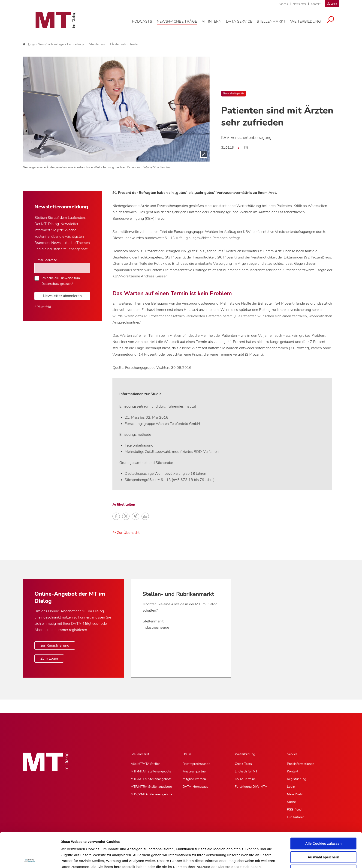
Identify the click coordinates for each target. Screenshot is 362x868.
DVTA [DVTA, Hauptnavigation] (187, 754)
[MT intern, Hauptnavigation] (215, 24)
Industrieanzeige (156, 628)
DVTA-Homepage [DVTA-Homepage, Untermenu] (195, 787)
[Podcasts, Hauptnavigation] (146, 24)
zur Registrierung (55, 646)
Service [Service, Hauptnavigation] (292, 754)
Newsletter (299, 4)
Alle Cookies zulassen (323, 809)
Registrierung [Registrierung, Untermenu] (297, 779)
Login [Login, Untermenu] (291, 787)
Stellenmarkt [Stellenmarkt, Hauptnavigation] (140, 754)
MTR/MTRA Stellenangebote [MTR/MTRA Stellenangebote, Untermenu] (151, 787)
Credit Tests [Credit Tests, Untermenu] (243, 764)
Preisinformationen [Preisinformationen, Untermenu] (301, 764)
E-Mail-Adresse (46, 260)
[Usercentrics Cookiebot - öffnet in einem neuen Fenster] (30, 859)
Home (29, 45)
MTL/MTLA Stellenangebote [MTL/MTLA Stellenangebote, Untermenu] (151, 779)
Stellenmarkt (153, 621)
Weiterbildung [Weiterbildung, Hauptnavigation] (245, 754)
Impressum (95, 844)
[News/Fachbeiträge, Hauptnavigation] (180, 24)
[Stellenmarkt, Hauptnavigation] (275, 24)
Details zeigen (246, 859)
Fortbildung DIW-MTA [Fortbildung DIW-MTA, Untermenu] (251, 787)
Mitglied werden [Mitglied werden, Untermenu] (194, 779)
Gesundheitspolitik (234, 94)
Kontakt (316, 4)
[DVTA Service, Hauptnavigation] (243, 24)
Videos (284, 4)
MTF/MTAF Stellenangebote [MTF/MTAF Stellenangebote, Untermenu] (151, 771)
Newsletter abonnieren (62, 296)
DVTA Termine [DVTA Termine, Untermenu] (245, 779)
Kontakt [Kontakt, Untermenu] (293, 771)
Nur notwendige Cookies (323, 836)
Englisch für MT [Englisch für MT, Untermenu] (246, 771)
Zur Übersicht (126, 533)
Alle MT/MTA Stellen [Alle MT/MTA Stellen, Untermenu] (146, 764)
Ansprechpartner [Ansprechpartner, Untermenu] (195, 771)
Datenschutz (71, 844)
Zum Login (49, 658)
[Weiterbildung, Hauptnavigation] (309, 24)
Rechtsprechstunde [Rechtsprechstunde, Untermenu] (196, 764)
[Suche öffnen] (334, 22)
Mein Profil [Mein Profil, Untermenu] (295, 794)
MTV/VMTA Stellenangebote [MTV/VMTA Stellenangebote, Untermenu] (151, 794)
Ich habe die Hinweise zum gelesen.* (61, 281)
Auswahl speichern (324, 822)
